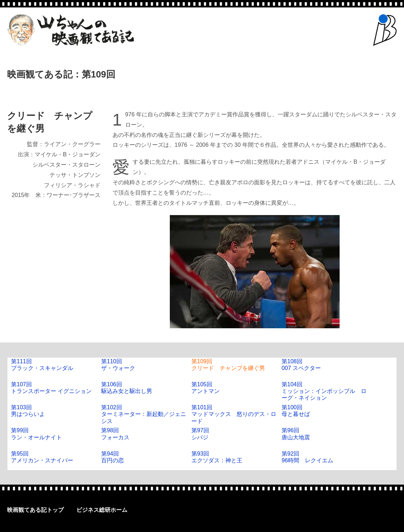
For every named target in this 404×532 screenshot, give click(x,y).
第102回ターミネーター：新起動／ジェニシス (144, 414)
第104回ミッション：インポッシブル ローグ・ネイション (324, 391)
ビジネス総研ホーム (102, 510)
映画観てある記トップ (35, 510)
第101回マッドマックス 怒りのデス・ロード (234, 414)
